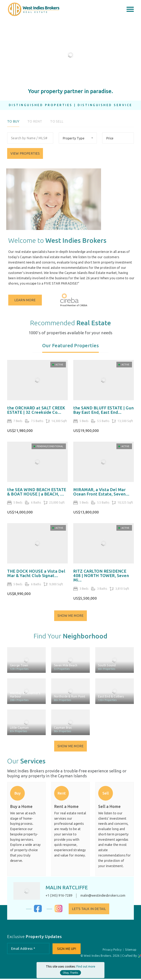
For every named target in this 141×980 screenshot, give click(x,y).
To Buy (13, 125)
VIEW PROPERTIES (25, 157)
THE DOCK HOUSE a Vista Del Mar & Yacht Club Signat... (36, 579)
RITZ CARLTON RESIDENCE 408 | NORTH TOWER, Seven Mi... (101, 581)
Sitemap (131, 951)
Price (110, 142)
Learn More (29, 300)
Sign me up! (67, 950)
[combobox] (78, 142)
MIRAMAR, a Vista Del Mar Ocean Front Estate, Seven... (101, 497)
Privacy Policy (113, 951)
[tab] (71, 352)
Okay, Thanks (70, 973)
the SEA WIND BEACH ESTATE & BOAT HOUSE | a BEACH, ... (37, 497)
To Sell (57, 125)
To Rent (35, 125)
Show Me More (70, 620)
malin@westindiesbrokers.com (99, 896)
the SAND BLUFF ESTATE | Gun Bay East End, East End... (103, 415)
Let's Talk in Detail (93, 910)
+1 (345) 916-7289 (55, 896)
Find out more (86, 966)
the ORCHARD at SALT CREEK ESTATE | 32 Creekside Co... (36, 415)
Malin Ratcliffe (63, 888)
